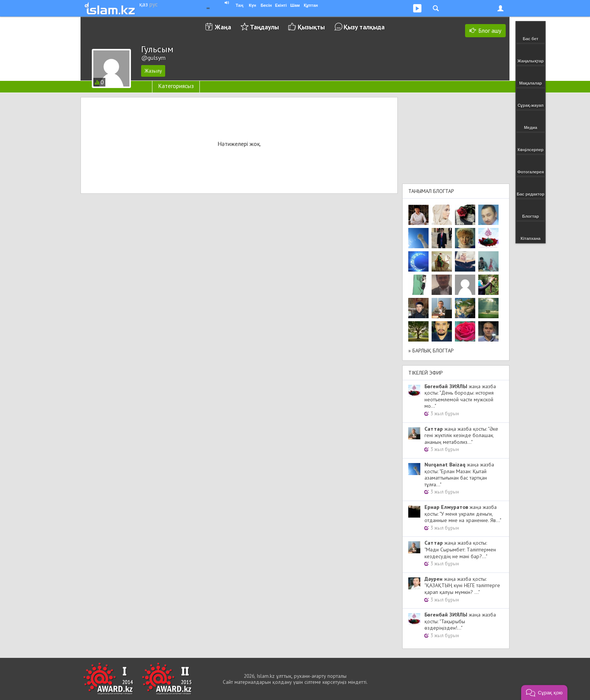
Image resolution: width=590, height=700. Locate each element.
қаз (144, 4)
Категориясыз (176, 86)
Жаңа (223, 27)
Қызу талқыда (364, 27)
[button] (544, 692)
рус (154, 4)
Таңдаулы (264, 27)
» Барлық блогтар (431, 351)
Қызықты (311, 27)
